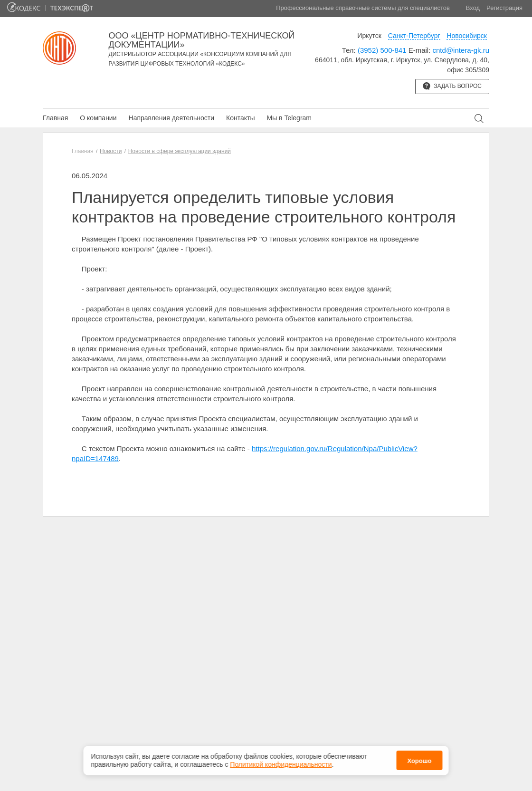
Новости (111, 151)
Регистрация (504, 8)
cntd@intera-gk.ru (461, 50)
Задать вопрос (452, 86)
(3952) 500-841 (382, 50)
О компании (98, 118)
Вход (473, 8)
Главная (55, 118)
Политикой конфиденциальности (281, 764)
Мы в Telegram (289, 118)
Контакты (240, 118)
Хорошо (419, 761)
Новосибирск (467, 36)
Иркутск (369, 36)
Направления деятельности (171, 118)
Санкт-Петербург (414, 36)
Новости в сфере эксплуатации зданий (180, 151)
